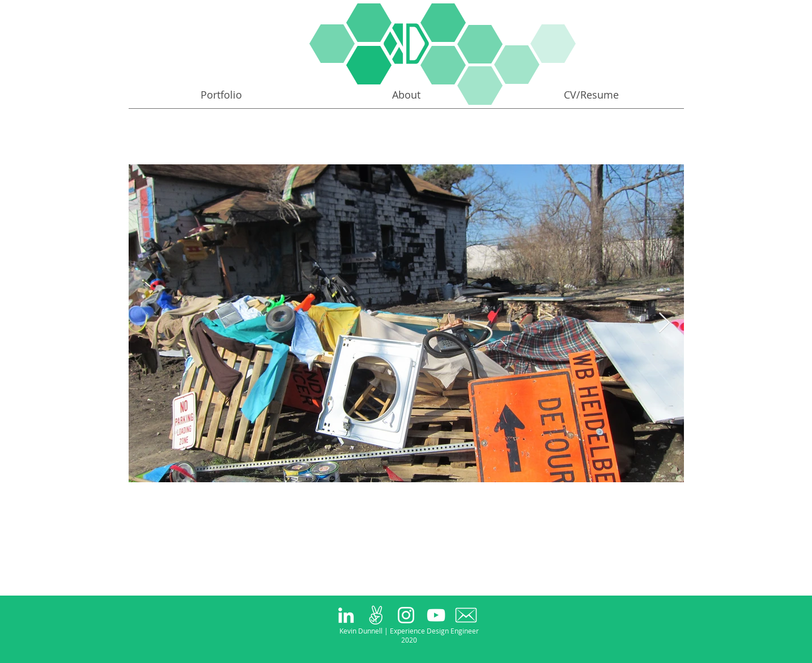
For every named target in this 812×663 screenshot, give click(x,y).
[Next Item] (664, 323)
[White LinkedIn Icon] (346, 615)
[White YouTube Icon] (436, 615)
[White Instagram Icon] (406, 615)
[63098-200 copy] (466, 615)
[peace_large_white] (376, 615)
